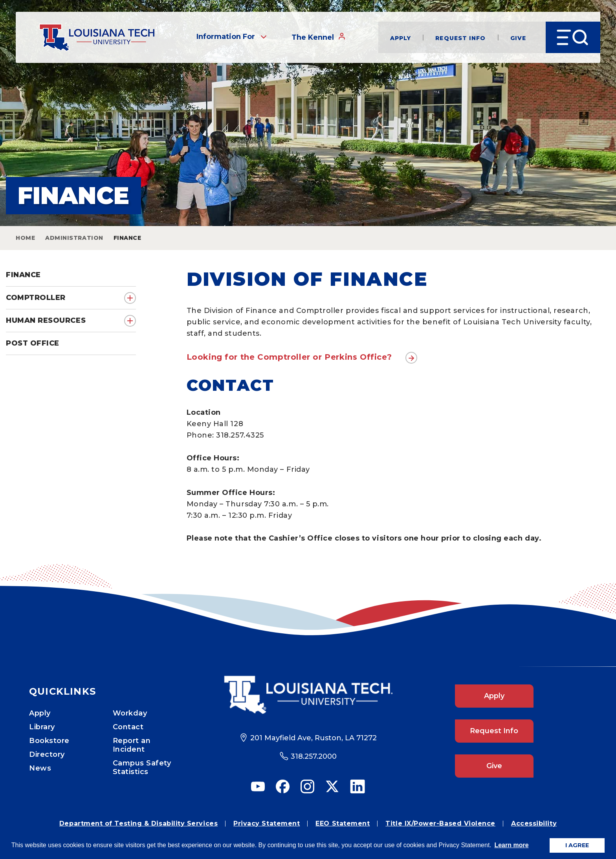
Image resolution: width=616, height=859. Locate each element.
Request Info (460, 38)
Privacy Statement (267, 823)
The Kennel (319, 37)
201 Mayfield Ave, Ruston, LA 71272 (313, 738)
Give (518, 38)
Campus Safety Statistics (142, 767)
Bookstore (49, 741)
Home (25, 238)
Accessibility (534, 823)
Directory (47, 754)
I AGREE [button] (577, 845)
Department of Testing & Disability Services (138, 823)
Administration (74, 238)
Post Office (33, 343)
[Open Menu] (573, 37)
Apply (401, 38)
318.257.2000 (314, 756)
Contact (128, 727)
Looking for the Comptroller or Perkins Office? (289, 357)
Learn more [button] (511, 845)
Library (42, 727)
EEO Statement (343, 823)
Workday (130, 713)
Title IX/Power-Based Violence (440, 823)
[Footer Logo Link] (308, 695)
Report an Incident (132, 745)
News (40, 768)
